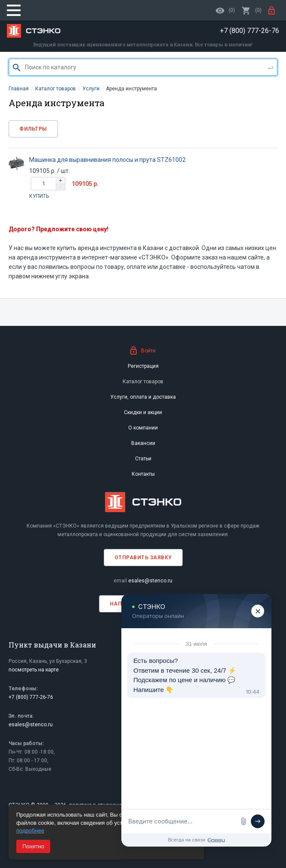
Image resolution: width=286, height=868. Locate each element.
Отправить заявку (143, 558)
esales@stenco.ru (150, 581)
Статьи (143, 459)
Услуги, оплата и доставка (143, 397)
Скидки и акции (143, 412)
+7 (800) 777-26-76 (31, 697)
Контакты (143, 474)
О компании (143, 428)
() (252, 10)
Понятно (33, 846)
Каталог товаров (143, 382)
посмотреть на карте (34, 670)
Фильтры (33, 129)
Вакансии (143, 443)
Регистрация (143, 366)
